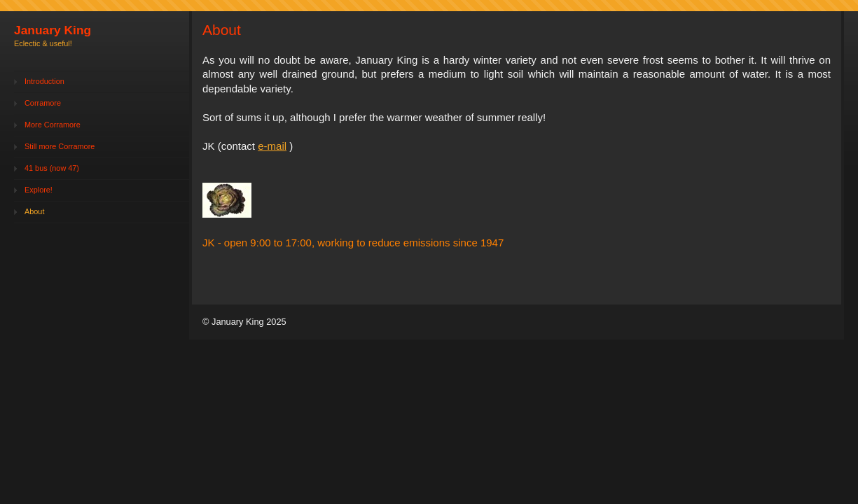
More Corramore (53, 125)
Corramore (43, 103)
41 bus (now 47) (52, 168)
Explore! (39, 190)
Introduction (44, 81)
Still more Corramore (60, 146)
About (34, 211)
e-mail (272, 146)
